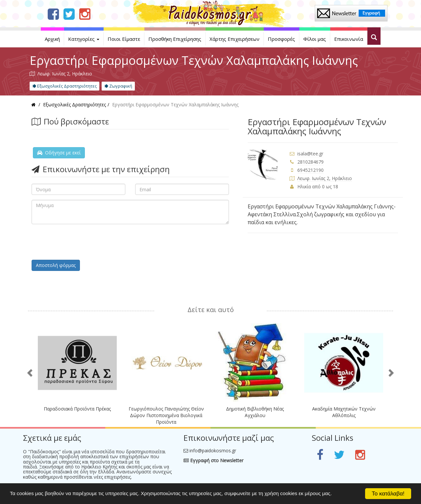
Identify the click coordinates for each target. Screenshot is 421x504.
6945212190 (310, 170)
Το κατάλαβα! (388, 494)
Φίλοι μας (315, 39)
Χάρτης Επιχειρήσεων (235, 39)
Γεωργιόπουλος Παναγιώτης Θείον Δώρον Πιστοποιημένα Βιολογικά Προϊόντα (166, 415)
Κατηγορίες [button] (84, 39)
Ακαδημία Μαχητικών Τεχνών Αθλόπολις (344, 412)
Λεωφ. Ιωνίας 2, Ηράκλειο (325, 178)
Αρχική (52, 39)
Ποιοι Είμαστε (124, 39)
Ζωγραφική (118, 86)
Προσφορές (281, 39)
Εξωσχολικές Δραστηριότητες (64, 86)
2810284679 (310, 162)
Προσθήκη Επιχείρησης (175, 39)
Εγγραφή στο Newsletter (213, 460)
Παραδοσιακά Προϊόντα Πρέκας (77, 409)
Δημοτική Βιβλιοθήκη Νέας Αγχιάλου (255, 412)
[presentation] (82, 242)
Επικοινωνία (349, 39)
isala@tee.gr (310, 154)
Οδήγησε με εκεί (59, 153)
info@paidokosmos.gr (213, 451)
